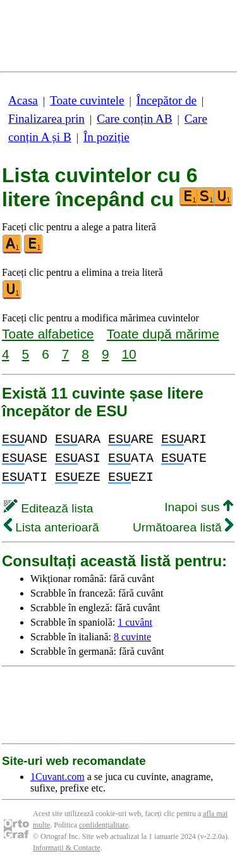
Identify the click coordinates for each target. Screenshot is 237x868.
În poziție (106, 137)
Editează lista (48, 508)
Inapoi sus (199, 507)
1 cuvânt (135, 622)
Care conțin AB (134, 119)
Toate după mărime (163, 334)
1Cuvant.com (58, 777)
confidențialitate (104, 825)
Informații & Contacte (67, 848)
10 (129, 354)
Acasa (23, 100)
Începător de (167, 100)
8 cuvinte (132, 637)
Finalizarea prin (46, 119)
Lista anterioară (52, 527)
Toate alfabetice (48, 334)
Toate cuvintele (87, 100)
